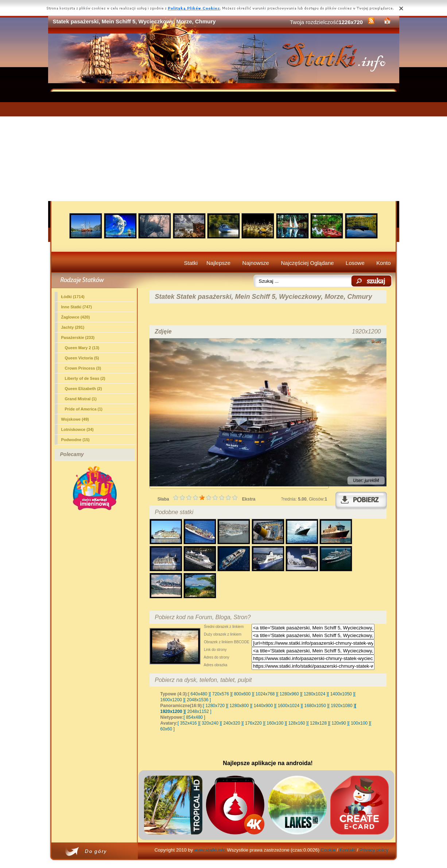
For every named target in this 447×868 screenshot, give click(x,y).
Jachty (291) (73, 327)
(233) (78, 337)
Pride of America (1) (84, 409)
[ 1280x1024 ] (314, 694)
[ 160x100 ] (275, 723)
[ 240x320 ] (232, 723)
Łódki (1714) (73, 297)
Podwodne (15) (75, 440)
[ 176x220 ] (253, 723)
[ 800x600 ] (242, 694)
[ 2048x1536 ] (198, 700)
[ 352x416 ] (188, 723)
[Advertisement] (224, 146)
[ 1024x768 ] (265, 694)
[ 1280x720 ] (215, 706)
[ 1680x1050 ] (315, 706)
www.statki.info (210, 850)
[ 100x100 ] (359, 723)
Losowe (355, 263)
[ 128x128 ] (318, 723)
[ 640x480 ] (199, 694)
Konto (383, 263)
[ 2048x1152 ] (198, 711)
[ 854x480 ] (195, 717)
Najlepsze (218, 263)
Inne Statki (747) (77, 307)
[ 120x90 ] (339, 723)
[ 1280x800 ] (239, 706)
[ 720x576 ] (220, 694)
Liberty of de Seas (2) (85, 378)
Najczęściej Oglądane (307, 263)
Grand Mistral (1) (81, 399)
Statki (191, 263)
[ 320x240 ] (210, 723)
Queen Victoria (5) (82, 358)
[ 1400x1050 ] (341, 694)
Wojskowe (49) (75, 419)
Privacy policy (374, 850)
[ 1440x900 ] (263, 706)
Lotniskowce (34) (77, 429)
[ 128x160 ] (297, 723)
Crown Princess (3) (83, 368)
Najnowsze (256, 263)
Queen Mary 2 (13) (82, 348)
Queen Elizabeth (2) (83, 389)
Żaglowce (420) (76, 317)
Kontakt (347, 850)
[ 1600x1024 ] (289, 706)
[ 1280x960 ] (289, 694)
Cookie (328, 850)
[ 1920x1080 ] (342, 706)
